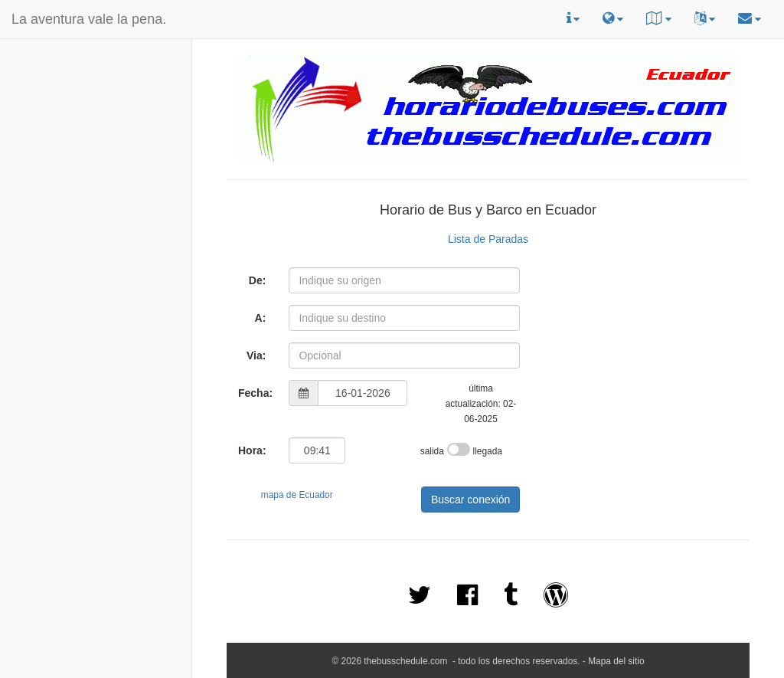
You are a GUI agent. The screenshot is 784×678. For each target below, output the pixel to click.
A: (261, 318)
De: (258, 280)
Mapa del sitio (616, 661)
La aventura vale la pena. (89, 19)
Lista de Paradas (488, 239)
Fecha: (255, 393)
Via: (256, 355)
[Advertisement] (48, 139)
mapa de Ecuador (297, 495)
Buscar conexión (471, 499)
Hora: (252, 450)
